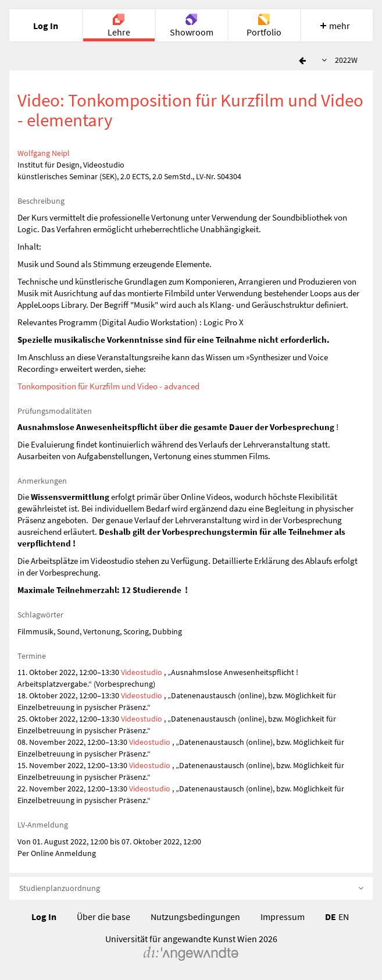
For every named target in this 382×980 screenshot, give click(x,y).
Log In (44, 917)
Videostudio (142, 672)
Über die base (103, 917)
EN (344, 917)
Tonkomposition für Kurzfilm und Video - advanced (108, 386)
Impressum (283, 917)
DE (331, 917)
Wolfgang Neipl (44, 153)
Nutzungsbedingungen (195, 917)
